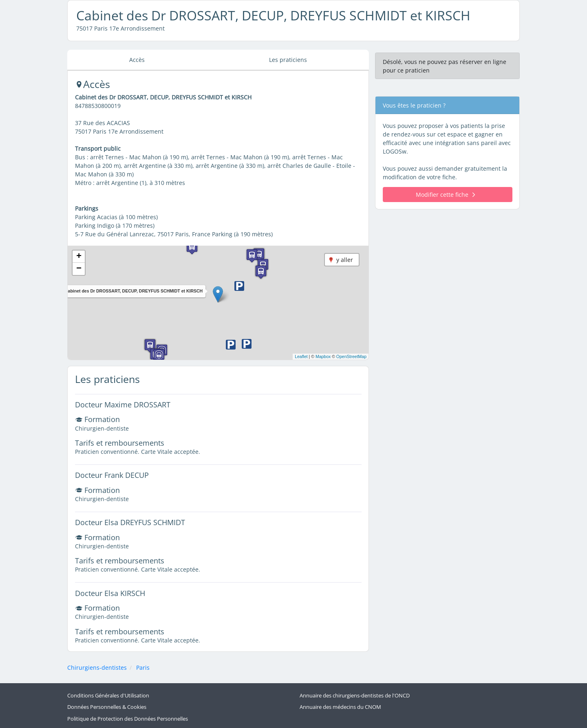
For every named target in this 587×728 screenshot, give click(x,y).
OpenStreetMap (351, 356)
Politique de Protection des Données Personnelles (128, 719)
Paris (143, 668)
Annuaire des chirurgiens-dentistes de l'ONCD (355, 696)
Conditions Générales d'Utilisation (108, 696)
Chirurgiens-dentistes (97, 668)
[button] (218, 294)
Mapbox (323, 356)
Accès (137, 60)
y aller (345, 260)
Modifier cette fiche (445, 195)
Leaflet (301, 356)
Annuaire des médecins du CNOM (340, 707)
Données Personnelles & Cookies (107, 707)
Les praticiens (288, 60)
